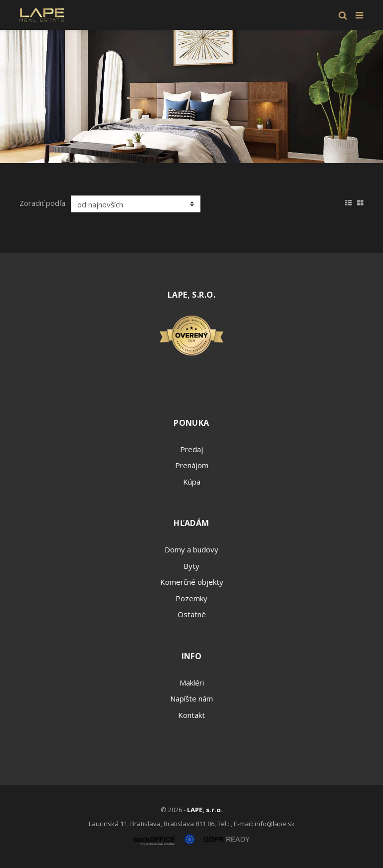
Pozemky (191, 598)
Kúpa (192, 482)
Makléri (192, 683)
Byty (191, 566)
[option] (191, 96)
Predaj (191, 449)
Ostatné (192, 614)
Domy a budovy (191, 549)
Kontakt (191, 715)
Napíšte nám (191, 698)
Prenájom (192, 465)
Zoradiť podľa (42, 203)
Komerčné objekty (192, 582)
